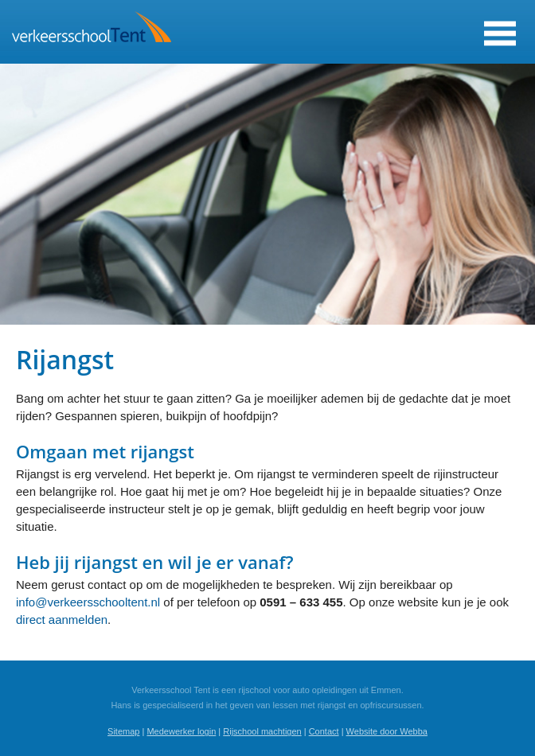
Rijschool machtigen (262, 731)
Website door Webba (387, 731)
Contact (324, 731)
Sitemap (123, 731)
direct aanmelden (62, 620)
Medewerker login (181, 731)
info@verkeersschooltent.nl (88, 602)
